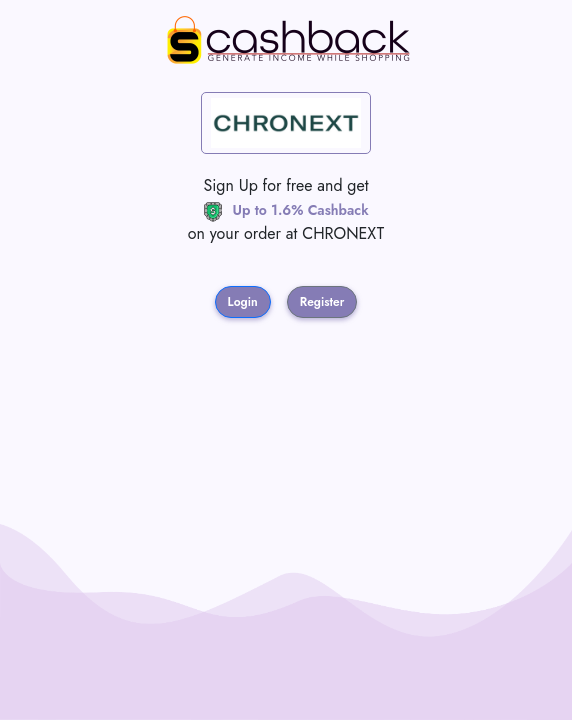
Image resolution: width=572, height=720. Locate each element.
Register (322, 302)
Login (243, 302)
